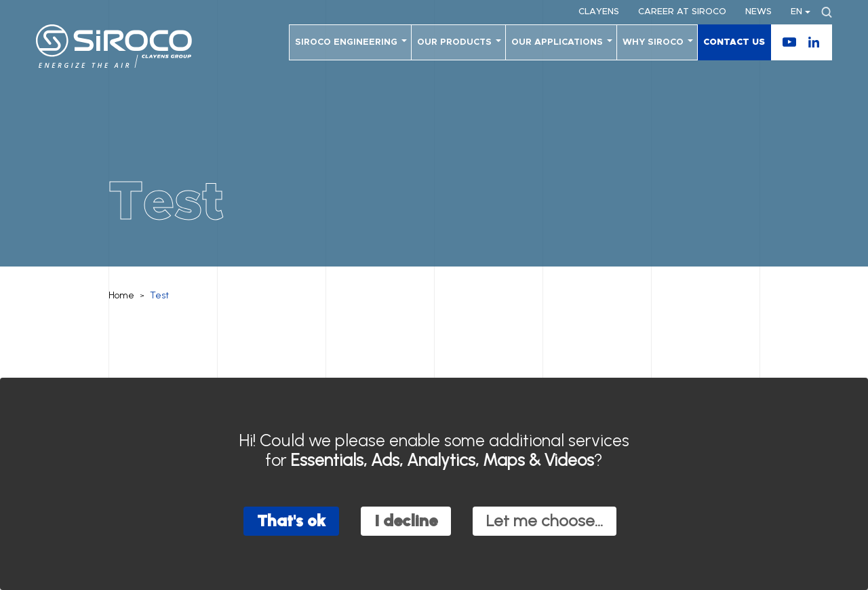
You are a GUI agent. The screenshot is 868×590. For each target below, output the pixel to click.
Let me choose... (545, 520)
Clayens (599, 12)
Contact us (734, 42)
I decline (406, 520)
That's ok (291, 520)
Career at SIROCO (682, 12)
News (758, 12)
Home (121, 295)
